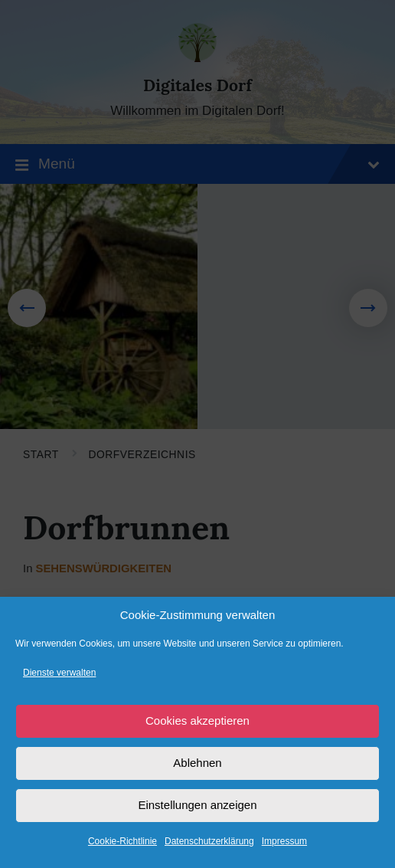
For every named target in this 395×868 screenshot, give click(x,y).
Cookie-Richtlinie (122, 841)
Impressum (284, 841)
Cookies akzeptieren (197, 721)
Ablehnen (197, 763)
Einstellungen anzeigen (197, 805)
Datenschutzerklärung (209, 841)
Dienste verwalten (59, 673)
